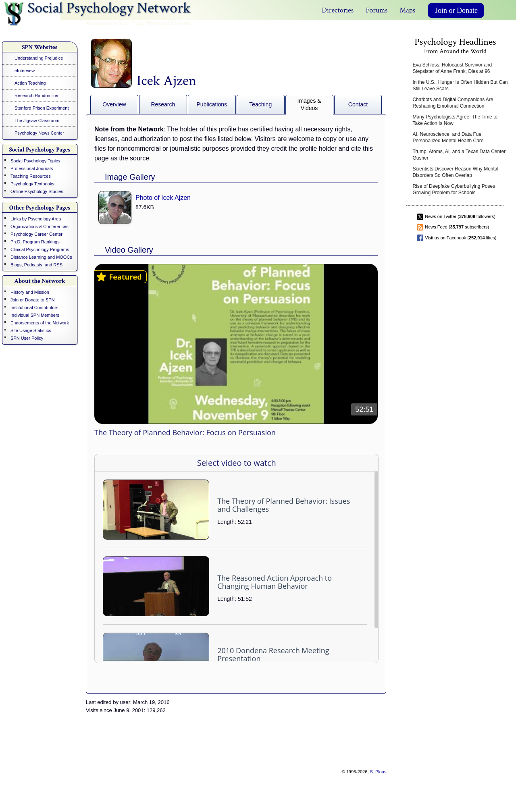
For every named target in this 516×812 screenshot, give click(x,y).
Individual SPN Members (35, 315)
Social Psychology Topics (35, 161)
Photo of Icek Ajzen (163, 198)
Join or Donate (456, 10)
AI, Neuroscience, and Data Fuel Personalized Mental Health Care (448, 137)
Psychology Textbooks (32, 184)
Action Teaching (30, 83)
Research (163, 104)
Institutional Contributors (34, 307)
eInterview (25, 71)
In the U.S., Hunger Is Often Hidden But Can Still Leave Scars (460, 85)
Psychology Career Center (36, 234)
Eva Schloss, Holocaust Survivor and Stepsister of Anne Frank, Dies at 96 (452, 68)
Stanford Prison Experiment (42, 108)
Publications (212, 104)
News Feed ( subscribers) (457, 227)
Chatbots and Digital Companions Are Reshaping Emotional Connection (453, 103)
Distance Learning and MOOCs (41, 257)
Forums (377, 10)
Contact (358, 104)
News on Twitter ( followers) (460, 216)
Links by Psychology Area (36, 219)
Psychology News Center (39, 133)
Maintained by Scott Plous (114, 23)
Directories (338, 10)
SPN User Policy (27, 338)
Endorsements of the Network (40, 323)
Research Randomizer (36, 96)
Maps (407, 10)
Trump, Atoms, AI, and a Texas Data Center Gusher (459, 155)
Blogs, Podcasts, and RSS (36, 265)
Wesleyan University (169, 23)
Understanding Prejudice (39, 58)
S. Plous (378, 772)
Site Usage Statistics (31, 330)
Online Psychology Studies (37, 191)
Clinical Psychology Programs (40, 249)
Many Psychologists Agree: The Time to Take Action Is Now (455, 120)
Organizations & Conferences (40, 226)
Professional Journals (32, 168)
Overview (114, 104)
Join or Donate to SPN (32, 300)
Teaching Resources (31, 176)
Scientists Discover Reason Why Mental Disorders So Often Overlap (455, 172)
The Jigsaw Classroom (37, 120)
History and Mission (30, 292)
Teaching (260, 104)
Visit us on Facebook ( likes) (461, 238)
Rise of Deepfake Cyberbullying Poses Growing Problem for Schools (454, 189)
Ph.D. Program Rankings (35, 242)
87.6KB (145, 207)
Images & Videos (309, 104)
